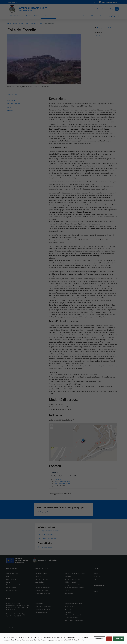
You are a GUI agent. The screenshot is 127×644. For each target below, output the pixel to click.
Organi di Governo (12, 579)
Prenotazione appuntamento (44, 606)
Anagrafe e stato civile (42, 579)
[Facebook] (101, 9)
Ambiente (38, 576)
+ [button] (51, 425)
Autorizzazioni (40, 585)
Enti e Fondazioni (11, 588)
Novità (28, 16)
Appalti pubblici (40, 582)
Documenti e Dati (11, 590)
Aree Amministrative (12, 574)
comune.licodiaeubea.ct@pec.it (18, 614)
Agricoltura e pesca (41, 574)
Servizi (37, 16)
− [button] (51, 428)
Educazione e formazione (43, 593)
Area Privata (10, 628)
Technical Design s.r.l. (18, 639)
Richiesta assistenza (41, 612)
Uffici (8, 576)
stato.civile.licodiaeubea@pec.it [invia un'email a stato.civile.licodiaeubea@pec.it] (61, 483)
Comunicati (97, 576)
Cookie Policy (68, 609)
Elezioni (85, 16)
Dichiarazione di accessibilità (73, 615)
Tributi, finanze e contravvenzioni (74, 588)
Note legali (68, 612)
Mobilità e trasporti (70, 582)
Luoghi (96, 591)
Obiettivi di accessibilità (71, 618)
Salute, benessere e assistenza (74, 585)
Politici (8, 582)
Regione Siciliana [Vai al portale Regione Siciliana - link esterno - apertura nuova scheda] (12, 2)
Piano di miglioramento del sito (74, 621)
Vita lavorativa (69, 593)
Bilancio (93, 16)
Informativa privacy (70, 606)
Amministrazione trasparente (73, 604)
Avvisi (95, 579)
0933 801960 (56, 479)
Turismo (102, 16)
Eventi (96, 594)
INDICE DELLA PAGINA (25, 95)
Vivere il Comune (49, 16)
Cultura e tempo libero (42, 590)
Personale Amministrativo (14, 585)
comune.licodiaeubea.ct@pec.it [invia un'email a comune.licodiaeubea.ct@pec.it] (61, 481)
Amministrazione (16, 16)
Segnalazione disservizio (43, 609)
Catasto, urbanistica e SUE (43, 588)
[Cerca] (117, 9)
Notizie (96, 574)
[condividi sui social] (98, 28)
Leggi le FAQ (39, 604)
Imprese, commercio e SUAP (73, 579)
